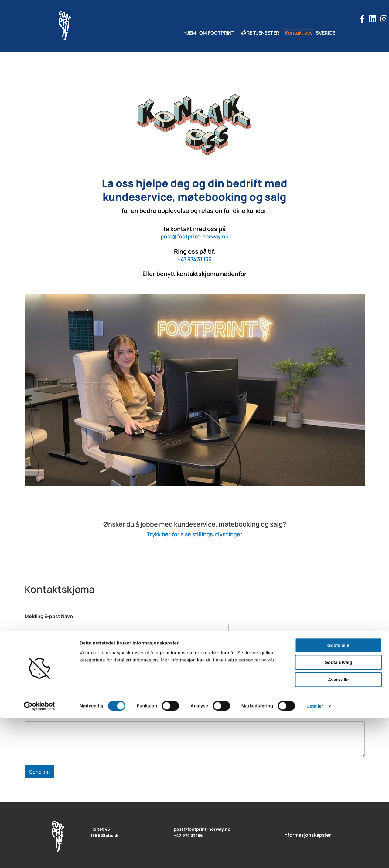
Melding (36, 714)
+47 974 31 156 (194, 259)
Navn (32, 649)
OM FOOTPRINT (211, 33)
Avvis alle (338, 830)
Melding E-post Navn (49, 616)
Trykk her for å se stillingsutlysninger (194, 534)
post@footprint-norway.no (194, 236)
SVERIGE (338, 33)
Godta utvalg (338, 813)
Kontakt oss (305, 33)
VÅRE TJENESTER (260, 33)
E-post (34, 681)
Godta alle (338, 795)
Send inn (39, 772)
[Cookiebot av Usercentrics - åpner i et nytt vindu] (39, 856)
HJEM (178, 33)
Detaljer (315, 856)
